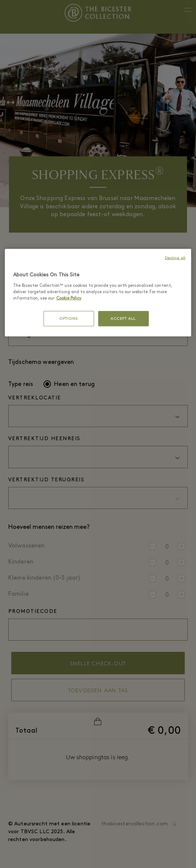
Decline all (175, 258)
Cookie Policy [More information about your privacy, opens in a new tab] (69, 298)
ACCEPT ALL (123, 319)
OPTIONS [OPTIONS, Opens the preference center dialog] (69, 319)
